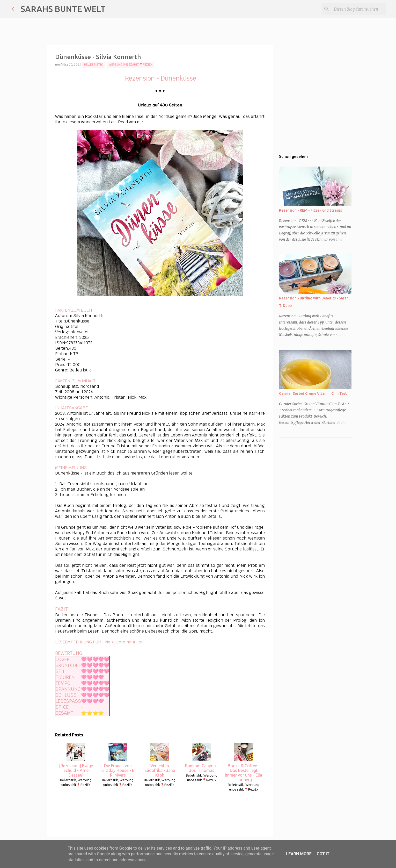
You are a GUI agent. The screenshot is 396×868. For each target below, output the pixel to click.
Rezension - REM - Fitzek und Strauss (310, 210)
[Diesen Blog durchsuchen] (358, 9)
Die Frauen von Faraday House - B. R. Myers (118, 760)
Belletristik (93, 64)
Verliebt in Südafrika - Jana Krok (160, 760)
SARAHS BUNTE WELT (63, 9)
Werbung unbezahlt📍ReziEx (130, 64)
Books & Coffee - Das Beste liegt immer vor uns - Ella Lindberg (244, 762)
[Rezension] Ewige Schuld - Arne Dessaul (76, 760)
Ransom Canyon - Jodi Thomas (202, 758)
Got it (323, 854)
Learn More (299, 854)
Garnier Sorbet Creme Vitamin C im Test (313, 393)
